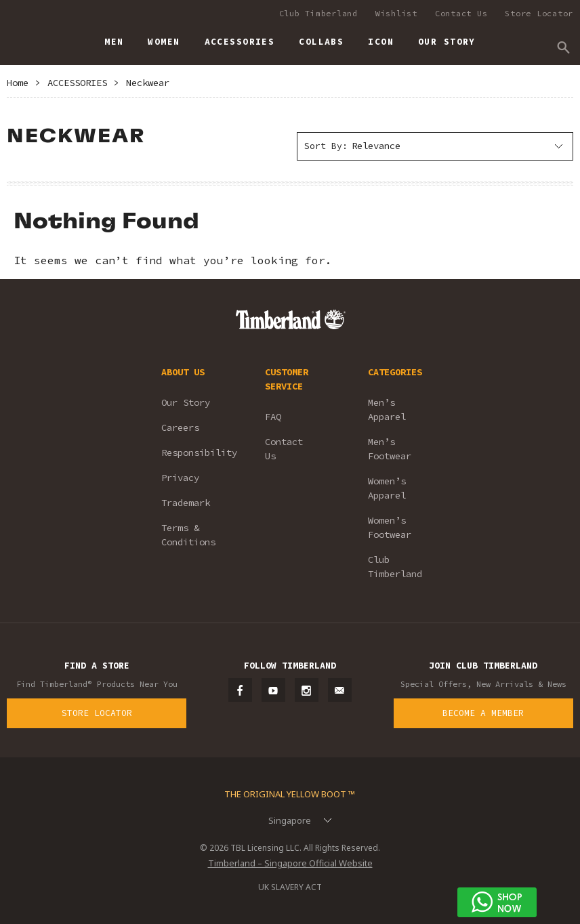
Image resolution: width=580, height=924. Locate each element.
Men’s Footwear (390, 449)
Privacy (180, 478)
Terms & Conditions (188, 535)
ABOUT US (183, 372)
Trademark (186, 503)
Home (18, 83)
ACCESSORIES (77, 83)
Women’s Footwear (390, 527)
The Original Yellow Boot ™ (290, 794)
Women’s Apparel (387, 488)
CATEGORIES (395, 372)
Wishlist (396, 13)
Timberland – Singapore (21, 36)
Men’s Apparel (387, 409)
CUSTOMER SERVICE (287, 379)
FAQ (273, 417)
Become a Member (483, 713)
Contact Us (461, 13)
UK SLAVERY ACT (290, 887)
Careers (180, 427)
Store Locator (539, 13)
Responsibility (195, 453)
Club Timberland (318, 13)
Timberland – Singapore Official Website (290, 863)
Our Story (186, 402)
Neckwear (148, 83)
